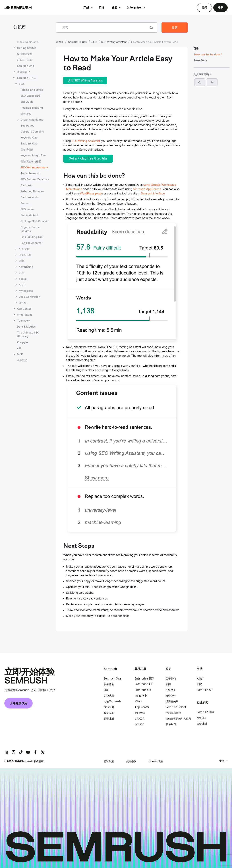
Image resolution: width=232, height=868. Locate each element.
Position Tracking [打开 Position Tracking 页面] (32, 108)
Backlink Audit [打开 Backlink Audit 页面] (30, 197)
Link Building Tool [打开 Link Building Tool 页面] (32, 237)
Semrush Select (176, 707)
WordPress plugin (91, 193)
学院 (199, 684)
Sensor (139, 724)
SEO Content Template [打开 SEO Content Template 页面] (35, 179)
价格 (101, 7)
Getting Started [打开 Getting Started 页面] (27, 48)
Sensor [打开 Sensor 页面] (25, 203)
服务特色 (109, 684)
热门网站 (140, 713)
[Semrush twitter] (43, 752)
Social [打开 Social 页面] (23, 279)
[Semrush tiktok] (21, 752)
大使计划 (202, 724)
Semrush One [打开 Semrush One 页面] (26, 66)
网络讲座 (202, 718)
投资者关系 (172, 701)
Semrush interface (153, 193)
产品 (86, 7)
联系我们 (171, 724)
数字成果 (109, 713)
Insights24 (141, 696)
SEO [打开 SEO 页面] (21, 84)
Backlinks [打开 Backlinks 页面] (27, 185)
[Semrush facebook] (35, 752)
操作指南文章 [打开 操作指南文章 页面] (25, 54)
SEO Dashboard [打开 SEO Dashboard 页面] (31, 96)
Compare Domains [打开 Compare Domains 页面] (32, 132)
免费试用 (109, 696)
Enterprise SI (143, 690)
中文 (222, 761)
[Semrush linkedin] (6, 752)
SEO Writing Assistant (114, 42)
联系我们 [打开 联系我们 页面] (22, 360)
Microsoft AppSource (147, 189)
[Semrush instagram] (14, 752)
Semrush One (112, 679)
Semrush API (205, 690)
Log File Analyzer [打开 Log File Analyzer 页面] (32, 243)
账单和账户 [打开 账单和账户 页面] (23, 72)
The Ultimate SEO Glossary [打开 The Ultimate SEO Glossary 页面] (28, 334)
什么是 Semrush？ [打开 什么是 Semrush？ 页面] (28, 42)
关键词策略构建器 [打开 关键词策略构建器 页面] (31, 161)
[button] (212, 82)
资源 (114, 7)
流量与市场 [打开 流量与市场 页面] (25, 255)
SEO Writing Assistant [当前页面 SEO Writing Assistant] (34, 167)
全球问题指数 (173, 713)
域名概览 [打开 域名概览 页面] (26, 114)
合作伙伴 (171, 696)
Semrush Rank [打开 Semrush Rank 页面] (30, 215)
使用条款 (131, 761)
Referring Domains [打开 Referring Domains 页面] (32, 191)
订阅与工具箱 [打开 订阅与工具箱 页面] (25, 60)
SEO (94, 42)
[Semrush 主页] (18, 8)
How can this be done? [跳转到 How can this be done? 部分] (208, 54)
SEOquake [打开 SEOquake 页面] (27, 209)
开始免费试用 (18, 703)
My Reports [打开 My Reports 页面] (26, 291)
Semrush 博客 (205, 712)
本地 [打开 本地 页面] (21, 261)
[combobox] (102, 28)
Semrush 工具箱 (77, 42)
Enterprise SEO (144, 679)
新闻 (168, 684)
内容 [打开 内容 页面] (21, 273)
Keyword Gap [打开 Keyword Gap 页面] (29, 138)
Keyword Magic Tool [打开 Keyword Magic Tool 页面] (34, 155)
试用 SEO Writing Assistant (85, 80)
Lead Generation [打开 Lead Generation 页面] (30, 297)
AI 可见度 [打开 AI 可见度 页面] (24, 249)
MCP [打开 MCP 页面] (20, 354)
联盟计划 (109, 719)
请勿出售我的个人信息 (178, 719)
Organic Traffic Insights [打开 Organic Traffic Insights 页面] (30, 229)
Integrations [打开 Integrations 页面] (25, 315)
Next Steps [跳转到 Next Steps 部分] (201, 60)
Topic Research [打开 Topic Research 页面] (31, 173)
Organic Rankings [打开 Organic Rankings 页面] (32, 120)
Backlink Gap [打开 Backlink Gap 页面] (29, 143)
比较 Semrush (112, 701)
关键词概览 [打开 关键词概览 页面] (27, 149)
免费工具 (140, 719)
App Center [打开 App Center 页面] (24, 309)
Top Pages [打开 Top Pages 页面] (27, 126)
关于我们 (171, 679)
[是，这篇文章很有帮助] (200, 82)
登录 (204, 8)
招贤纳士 (171, 690)
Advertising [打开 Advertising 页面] (26, 267)
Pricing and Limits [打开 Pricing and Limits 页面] (32, 90)
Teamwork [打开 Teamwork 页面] (24, 321)
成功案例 (109, 707)
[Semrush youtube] (28, 752)
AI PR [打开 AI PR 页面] (22, 285)
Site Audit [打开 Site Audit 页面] (27, 102)
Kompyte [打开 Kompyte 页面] (22, 342)
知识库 (20, 27)
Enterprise (134, 7)
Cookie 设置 (156, 761)
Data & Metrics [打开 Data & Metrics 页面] (26, 327)
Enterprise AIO (144, 684)
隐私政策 (109, 761)
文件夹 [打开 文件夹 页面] (23, 303)
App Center (142, 707)
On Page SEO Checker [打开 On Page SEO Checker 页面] (35, 221)
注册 (220, 8)
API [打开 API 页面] (19, 348)
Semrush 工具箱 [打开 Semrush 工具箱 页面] (27, 78)
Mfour (139, 701)
